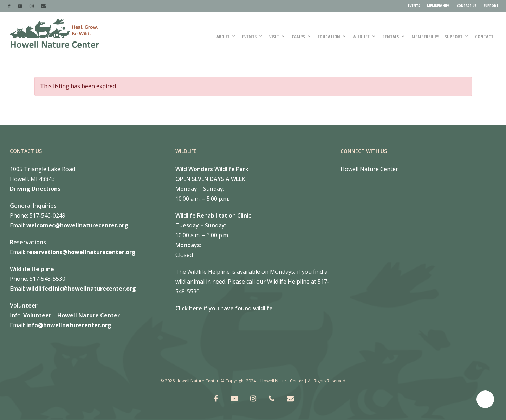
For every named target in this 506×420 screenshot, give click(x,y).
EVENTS (414, 5)
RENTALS (394, 37)
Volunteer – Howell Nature (61, 315)
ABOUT (226, 37)
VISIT (277, 37)
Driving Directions (35, 189)
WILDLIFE (364, 37)
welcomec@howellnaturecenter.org (77, 225)
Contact (484, 37)
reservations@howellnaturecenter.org (81, 252)
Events (252, 37)
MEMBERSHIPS (438, 5)
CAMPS (301, 37)
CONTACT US (467, 5)
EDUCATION (332, 37)
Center (109, 315)
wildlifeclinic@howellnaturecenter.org (81, 289)
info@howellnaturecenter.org (69, 325)
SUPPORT (491, 5)
